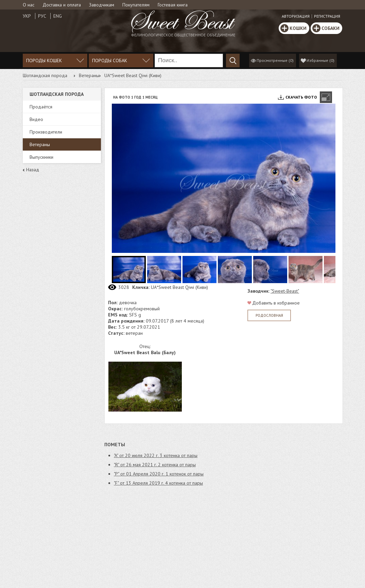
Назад (33, 170)
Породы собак (110, 60)
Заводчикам (102, 5)
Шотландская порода (45, 75)
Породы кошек (44, 60)
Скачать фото (301, 97)
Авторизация (296, 16)
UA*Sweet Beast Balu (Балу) (145, 352)
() (320, 60)
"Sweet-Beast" (285, 291)
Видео (36, 119)
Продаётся (41, 107)
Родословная (269, 315)
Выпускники (41, 157)
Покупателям (136, 5)
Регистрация (327, 16)
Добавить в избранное (276, 303)
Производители (46, 132)
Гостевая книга (173, 5)
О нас (29, 5)
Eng (58, 16)
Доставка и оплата (62, 5)
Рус (42, 16)
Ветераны (89, 75)
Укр (27, 16)
